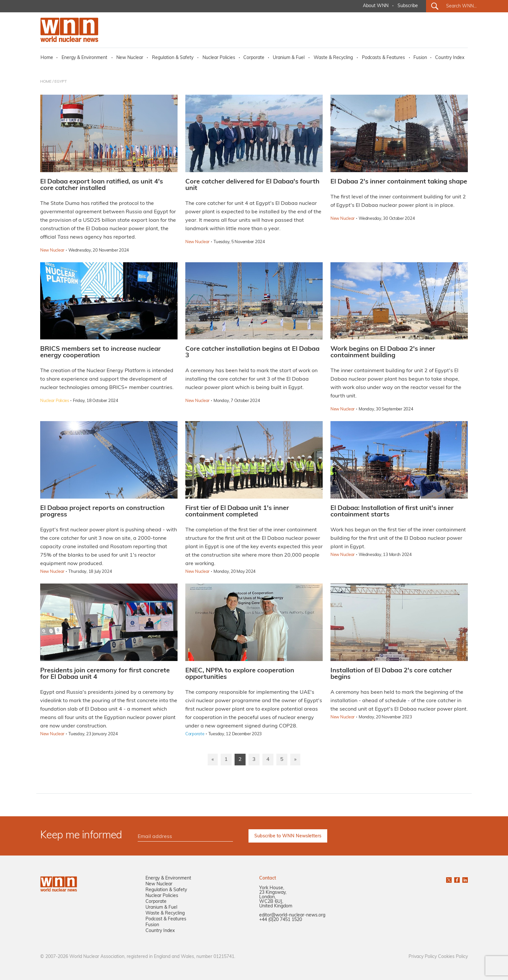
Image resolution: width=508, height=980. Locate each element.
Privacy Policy (423, 957)
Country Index (450, 58)
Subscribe (408, 6)
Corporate (254, 58)
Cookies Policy (453, 957)
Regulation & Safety (173, 58)
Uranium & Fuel (289, 58)
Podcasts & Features (383, 58)
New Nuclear (130, 58)
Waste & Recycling (333, 58)
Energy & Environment (84, 58)
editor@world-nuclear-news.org (292, 915)
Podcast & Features (166, 919)
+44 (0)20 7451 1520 (281, 920)
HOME (46, 82)
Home (47, 58)
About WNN (376, 6)
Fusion (420, 58)
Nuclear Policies (219, 58)
